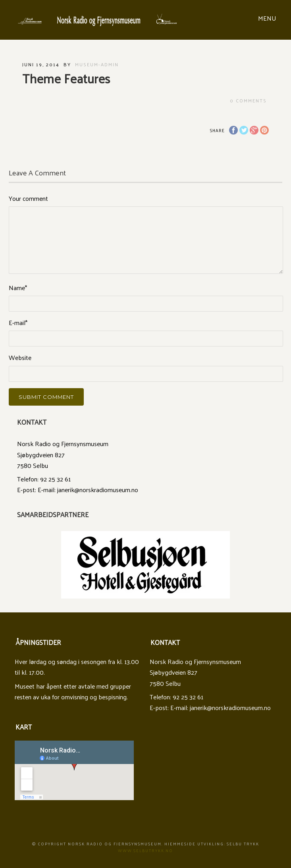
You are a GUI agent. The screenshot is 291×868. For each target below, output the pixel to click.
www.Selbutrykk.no (145, 851)
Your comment (28, 198)
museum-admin (97, 64)
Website (20, 357)
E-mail (18, 322)
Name (18, 288)
